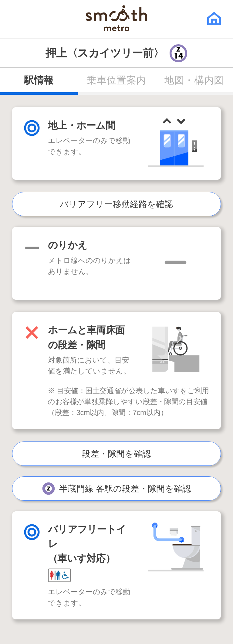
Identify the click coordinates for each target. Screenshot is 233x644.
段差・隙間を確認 (116, 454)
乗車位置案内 (116, 80)
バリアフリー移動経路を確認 (116, 204)
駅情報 (39, 80)
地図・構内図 (194, 80)
